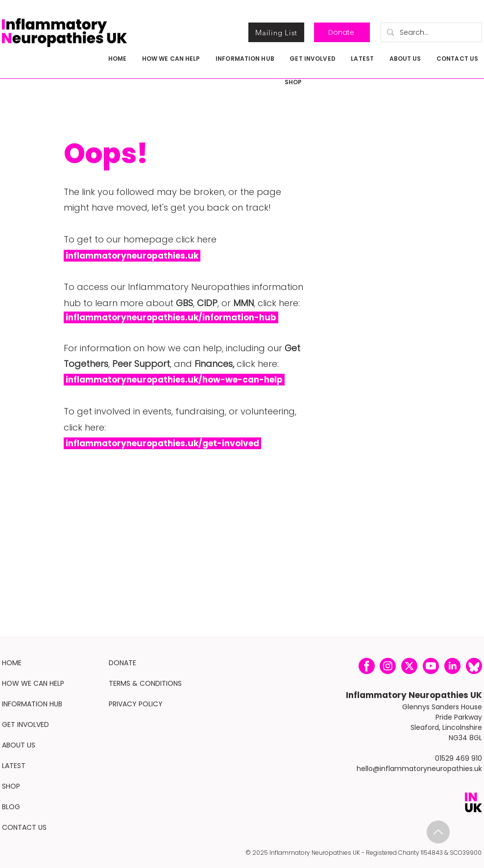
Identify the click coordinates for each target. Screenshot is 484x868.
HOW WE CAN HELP (33, 683)
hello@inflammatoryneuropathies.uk (419, 769)
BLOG (11, 807)
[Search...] (430, 32)
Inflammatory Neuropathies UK (414, 695)
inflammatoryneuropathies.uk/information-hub (171, 317)
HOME (12, 663)
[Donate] (342, 32)
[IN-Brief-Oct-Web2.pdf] (438, 832)
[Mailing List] (276, 32)
